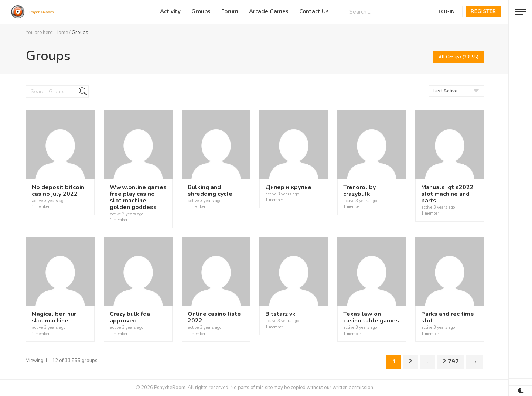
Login (447, 12)
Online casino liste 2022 (214, 317)
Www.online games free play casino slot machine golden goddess (138, 197)
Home (61, 33)
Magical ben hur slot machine (54, 317)
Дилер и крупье (288, 187)
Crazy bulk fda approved (130, 317)
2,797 (451, 362)
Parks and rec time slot (448, 317)
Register (483, 11)
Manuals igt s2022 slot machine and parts (447, 194)
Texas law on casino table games (371, 317)
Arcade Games (269, 11)
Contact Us (314, 11)
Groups (201, 11)
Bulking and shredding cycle (210, 191)
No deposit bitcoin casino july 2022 (58, 191)
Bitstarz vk (280, 314)
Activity (170, 11)
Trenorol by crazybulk (359, 191)
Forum (230, 11)
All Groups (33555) (458, 57)
